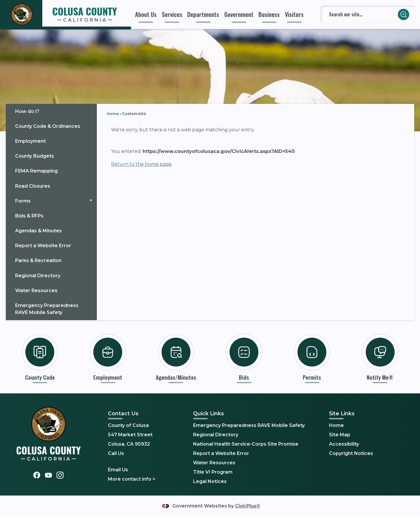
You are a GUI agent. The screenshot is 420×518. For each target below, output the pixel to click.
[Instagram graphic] (60, 475)
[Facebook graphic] (37, 475)
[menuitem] (146, 14)
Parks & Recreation (38, 260)
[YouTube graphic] (48, 475)
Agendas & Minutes (38, 231)
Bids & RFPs (29, 216)
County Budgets (35, 156)
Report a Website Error (43, 246)
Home (113, 114)
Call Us (116, 453)
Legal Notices (210, 481)
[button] (404, 14)
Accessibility (344, 444)
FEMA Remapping (36, 171)
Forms (23, 201)
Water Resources (36, 291)
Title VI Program (213, 472)
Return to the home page (141, 164)
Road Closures (33, 186)
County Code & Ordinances (48, 126)
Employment (30, 141)
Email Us (118, 470)
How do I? (27, 111)
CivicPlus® (248, 506)
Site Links (342, 413)
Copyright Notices (351, 453)
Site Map (340, 435)
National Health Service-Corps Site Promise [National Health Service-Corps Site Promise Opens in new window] (246, 444)
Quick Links (209, 413)
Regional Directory (38, 276)
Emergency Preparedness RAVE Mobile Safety (47, 309)
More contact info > (132, 479)
